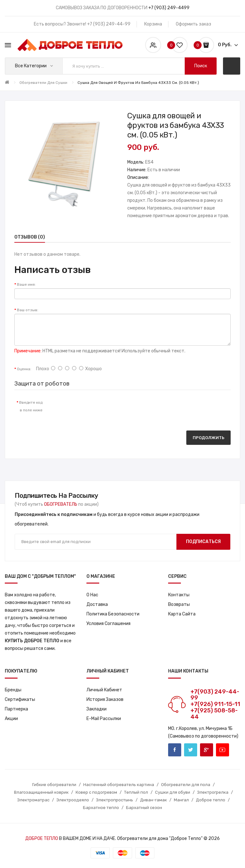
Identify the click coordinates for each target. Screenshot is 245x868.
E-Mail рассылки (104, 719)
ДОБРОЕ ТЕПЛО (42, 839)
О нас (92, 595)
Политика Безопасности (113, 614)
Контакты (179, 595)
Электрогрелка (213, 792)
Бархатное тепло (101, 808)
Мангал (181, 800)
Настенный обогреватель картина (119, 785)
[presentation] (100, 409)
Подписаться (203, 542)
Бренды (13, 690)
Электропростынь (115, 800)
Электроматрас (33, 800)
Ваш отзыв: (28, 310)
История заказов (105, 699)
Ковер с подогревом (96, 792)
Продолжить (208, 438)
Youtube (223, 750)
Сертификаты (20, 699)
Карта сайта (182, 614)
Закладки (97, 709)
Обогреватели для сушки (43, 83)
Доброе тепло (211, 800)
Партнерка (16, 709)
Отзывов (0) (30, 237)
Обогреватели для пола (186, 785)
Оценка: (24, 369)
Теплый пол (136, 792)
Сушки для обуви (173, 792)
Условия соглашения (108, 624)
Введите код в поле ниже (31, 406)
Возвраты (179, 604)
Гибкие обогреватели (54, 785)
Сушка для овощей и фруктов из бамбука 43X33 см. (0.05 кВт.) (138, 83)
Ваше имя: (26, 284)
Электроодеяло (73, 800)
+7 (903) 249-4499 (169, 8)
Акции (11, 719)
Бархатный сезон (144, 808)
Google (207, 750)
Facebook (175, 750)
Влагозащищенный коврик (41, 792)
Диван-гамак (153, 800)
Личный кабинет (104, 690)
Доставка (97, 604)
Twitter (191, 750)
